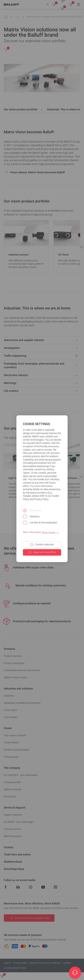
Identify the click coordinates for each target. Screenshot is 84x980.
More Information (32, 532)
